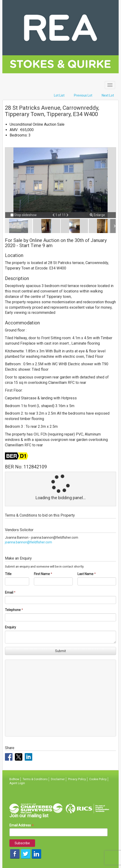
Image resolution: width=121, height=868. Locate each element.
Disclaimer (58, 779)
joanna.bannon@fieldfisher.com (28, 542)
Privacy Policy (77, 779)
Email (9, 592)
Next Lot (108, 95)
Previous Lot (83, 95)
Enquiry (10, 627)
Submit (60, 651)
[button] (54, 215)
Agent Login (17, 783)
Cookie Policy (98, 779)
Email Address (22, 825)
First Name (42, 574)
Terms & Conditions (35, 779)
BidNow (14, 779)
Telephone (13, 610)
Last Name (85, 574)
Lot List (59, 95)
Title (8, 574)
